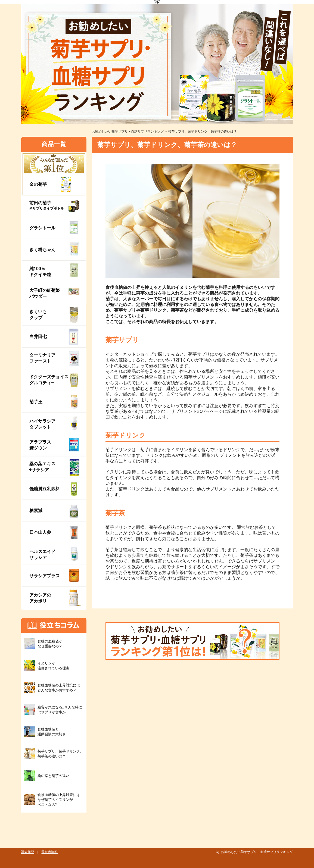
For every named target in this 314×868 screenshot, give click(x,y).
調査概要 (28, 852)
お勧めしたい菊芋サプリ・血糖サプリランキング (128, 132)
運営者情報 (49, 852)
